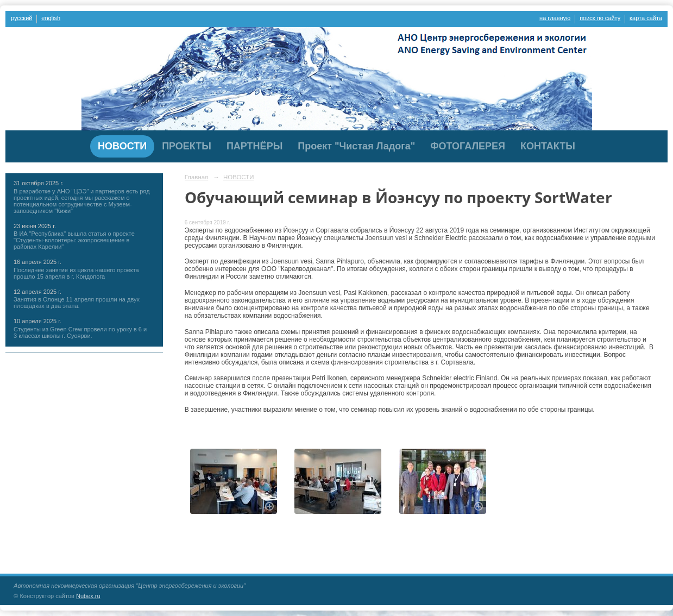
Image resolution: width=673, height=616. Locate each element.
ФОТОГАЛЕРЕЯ (468, 146)
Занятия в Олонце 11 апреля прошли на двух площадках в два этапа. (77, 303)
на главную (555, 18)
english (51, 18)
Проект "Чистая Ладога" (356, 146)
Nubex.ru (88, 596)
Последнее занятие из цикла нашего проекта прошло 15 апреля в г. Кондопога (76, 273)
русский (21, 18)
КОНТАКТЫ (548, 146)
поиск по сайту (600, 18)
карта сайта (646, 18)
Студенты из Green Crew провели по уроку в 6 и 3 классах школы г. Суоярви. (80, 332)
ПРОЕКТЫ (187, 146)
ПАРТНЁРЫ (254, 146)
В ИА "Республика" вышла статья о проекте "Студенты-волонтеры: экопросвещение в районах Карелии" (74, 240)
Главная (197, 177)
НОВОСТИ (122, 146)
